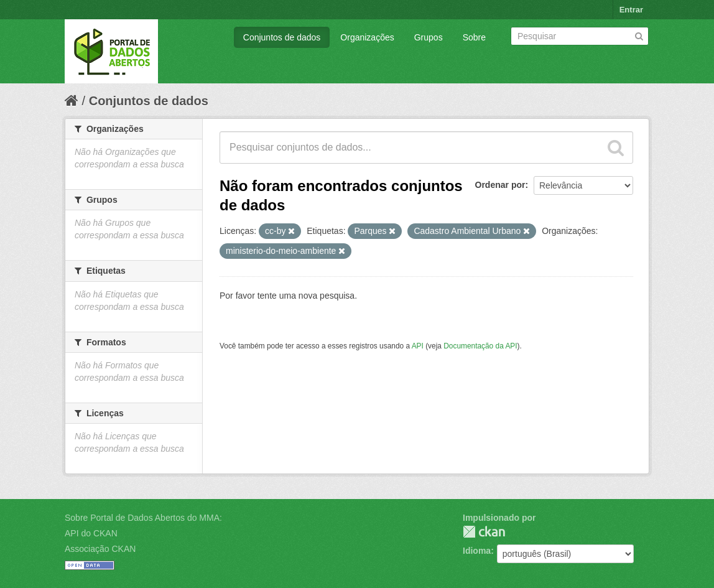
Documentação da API (480, 346)
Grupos (429, 37)
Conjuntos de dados (282, 37)
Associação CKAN (100, 549)
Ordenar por (500, 185)
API (418, 346)
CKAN (484, 532)
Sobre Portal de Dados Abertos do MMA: (143, 518)
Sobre (474, 37)
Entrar (631, 10)
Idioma (477, 551)
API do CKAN (91, 533)
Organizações (367, 37)
